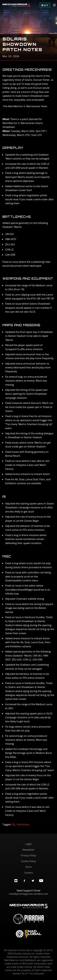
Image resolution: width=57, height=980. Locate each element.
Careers (29, 873)
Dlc (14, 824)
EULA (28, 867)
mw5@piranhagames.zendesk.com (28, 894)
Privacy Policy (29, 855)
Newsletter (28, 850)
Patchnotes (23, 824)
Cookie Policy (29, 861)
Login (28, 844)
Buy (45, 5)
